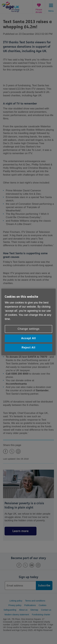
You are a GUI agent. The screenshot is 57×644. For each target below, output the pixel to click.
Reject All (28, 348)
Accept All (28, 338)
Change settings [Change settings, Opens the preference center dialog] (29, 329)
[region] (28, 322)
